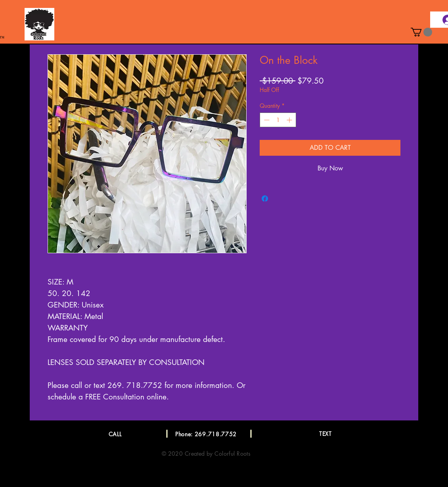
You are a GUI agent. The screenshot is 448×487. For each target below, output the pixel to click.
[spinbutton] (278, 120)
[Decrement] (266, 120)
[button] (421, 32)
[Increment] (290, 120)
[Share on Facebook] (265, 199)
